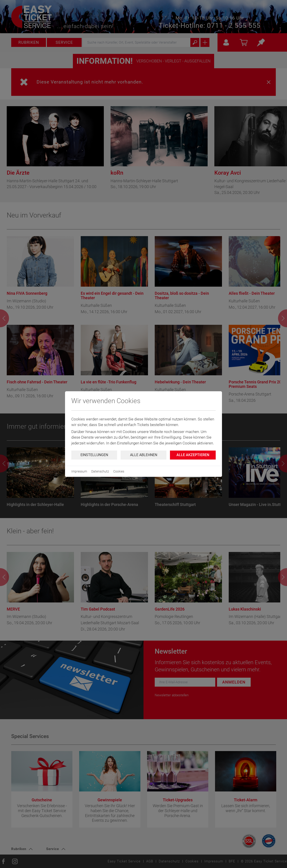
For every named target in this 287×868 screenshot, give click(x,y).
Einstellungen (94, 455)
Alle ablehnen (144, 455)
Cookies (119, 471)
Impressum (79, 471)
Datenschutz (100, 471)
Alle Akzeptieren (193, 455)
